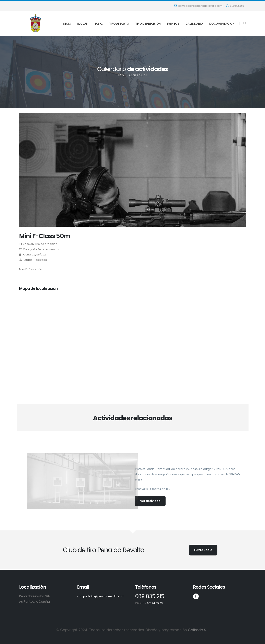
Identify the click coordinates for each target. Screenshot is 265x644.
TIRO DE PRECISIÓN (148, 24)
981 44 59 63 (155, 603)
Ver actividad (150, 501)
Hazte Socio (203, 550)
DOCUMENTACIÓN (222, 24)
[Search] (245, 23)
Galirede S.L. (198, 630)
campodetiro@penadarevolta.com (198, 6)
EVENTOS (173, 24)
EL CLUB (82, 24)
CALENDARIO (194, 24)
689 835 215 (235, 6)
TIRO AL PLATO (119, 24)
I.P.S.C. (98, 24)
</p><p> (75, 340)
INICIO (67, 24)
